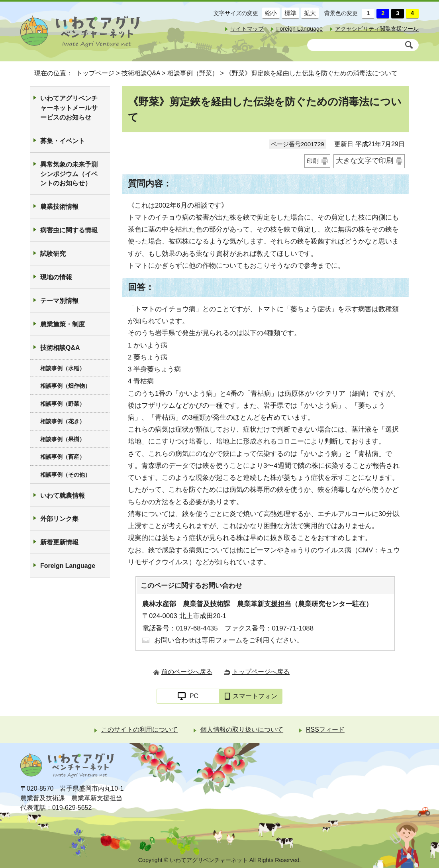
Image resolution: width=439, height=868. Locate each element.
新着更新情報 (59, 542)
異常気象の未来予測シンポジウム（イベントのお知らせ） (69, 174)
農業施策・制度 (63, 324)
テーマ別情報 (59, 301)
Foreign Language (299, 29)
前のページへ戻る (187, 672)
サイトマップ (247, 29)
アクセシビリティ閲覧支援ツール (377, 29)
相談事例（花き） (63, 421)
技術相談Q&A (141, 73)
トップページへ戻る (261, 672)
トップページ (95, 73)
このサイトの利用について (139, 730)
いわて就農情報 (63, 496)
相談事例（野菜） (193, 73)
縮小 (269, 13)
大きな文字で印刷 (365, 161)
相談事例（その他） (65, 475)
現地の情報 (56, 277)
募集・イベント (63, 141)
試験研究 (53, 254)
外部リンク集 (59, 519)
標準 (289, 13)
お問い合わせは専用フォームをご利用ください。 (229, 640)
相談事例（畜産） (63, 457)
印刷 (313, 161)
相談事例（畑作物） (65, 386)
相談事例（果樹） (63, 439)
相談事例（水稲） (63, 368)
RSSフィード (325, 730)
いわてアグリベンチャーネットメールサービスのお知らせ (69, 108)
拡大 (309, 13)
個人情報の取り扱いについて (242, 730)
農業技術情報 (59, 207)
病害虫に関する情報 (69, 230)
